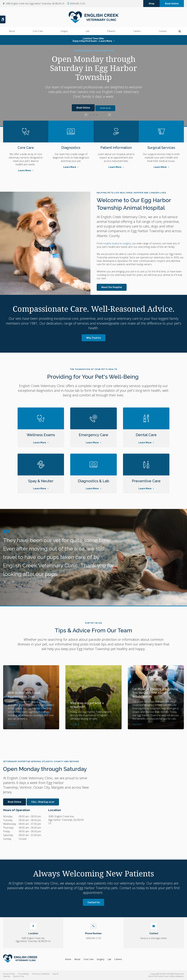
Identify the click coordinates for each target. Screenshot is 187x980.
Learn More (25, 170)
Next (101, 115)
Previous (86, 115)
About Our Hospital (112, 287)
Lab (88, 31)
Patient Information (116, 147)
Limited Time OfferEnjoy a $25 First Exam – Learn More (92, 40)
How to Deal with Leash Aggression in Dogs (24, 695)
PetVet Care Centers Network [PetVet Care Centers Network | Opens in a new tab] (171, 976)
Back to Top (19, 976)
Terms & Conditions (41, 974)
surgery (127, 243)
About (12, 31)
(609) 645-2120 (77, 4)
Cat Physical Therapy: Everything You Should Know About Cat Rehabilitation (155, 693)
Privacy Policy (9, 974)
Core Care (38, 31)
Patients (111, 31)
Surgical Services (161, 147)
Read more (12, 724)
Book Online (172, 4)
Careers (137, 31)
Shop (151, 4)
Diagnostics (71, 147)
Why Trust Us (93, 338)
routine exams (111, 243)
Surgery (64, 31)
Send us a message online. (154, 938)
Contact (163, 31)
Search (56, 974)
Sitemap (7, 976)
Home (68, 959)
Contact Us (94, 902)
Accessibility (23, 974)
